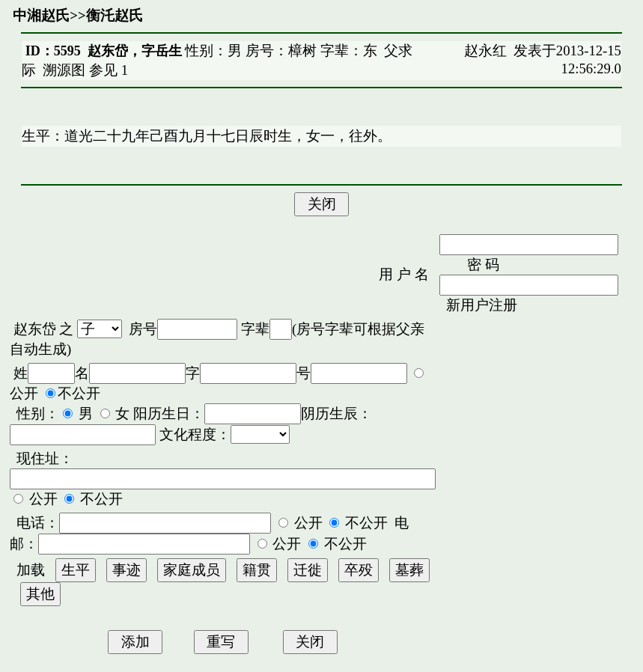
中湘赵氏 (41, 15)
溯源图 (64, 70)
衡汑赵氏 (115, 15)
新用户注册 (482, 305)
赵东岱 (35, 329)
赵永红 (485, 51)
